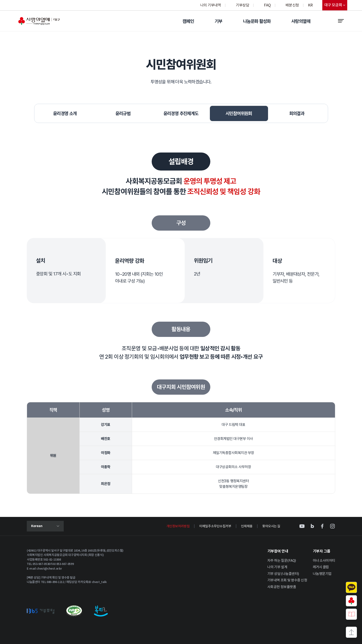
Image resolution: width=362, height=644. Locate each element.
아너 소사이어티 (324, 561)
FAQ (267, 5)
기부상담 (242, 5)
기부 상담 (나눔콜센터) (283, 574)
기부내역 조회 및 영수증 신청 (287, 580)
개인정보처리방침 (178, 526)
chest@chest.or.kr (49, 569)
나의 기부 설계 (277, 567)
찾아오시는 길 (271, 526)
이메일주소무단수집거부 (215, 526)
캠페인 (188, 21)
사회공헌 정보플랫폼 (282, 587)
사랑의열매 (301, 21)
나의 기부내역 (211, 5)
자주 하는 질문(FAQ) (282, 561)
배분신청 (292, 5)
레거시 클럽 (321, 567)
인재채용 (247, 526)
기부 (219, 21)
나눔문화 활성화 (257, 21)
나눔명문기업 (322, 574)
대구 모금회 (336, 6)
